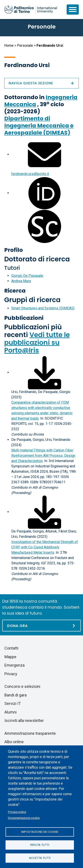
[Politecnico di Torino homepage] (31, 10)
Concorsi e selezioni (22, 686)
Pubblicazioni (24, 318)
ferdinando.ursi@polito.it (30, 174)
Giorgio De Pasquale (27, 276)
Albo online (14, 742)
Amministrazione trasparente (30, 733)
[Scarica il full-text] (44, 372)
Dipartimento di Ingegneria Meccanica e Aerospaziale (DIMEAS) (39, 126)
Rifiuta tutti (40, 845)
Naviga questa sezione (41, 83)
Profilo (14, 250)
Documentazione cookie (24, 818)
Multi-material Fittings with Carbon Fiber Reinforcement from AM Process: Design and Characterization (43, 456)
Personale (25, 45)
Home (9, 45)
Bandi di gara (15, 695)
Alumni (11, 712)
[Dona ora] (41, 626)
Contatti (11, 648)
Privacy (11, 674)
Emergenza (14, 665)
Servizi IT (13, 703)
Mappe (10, 657)
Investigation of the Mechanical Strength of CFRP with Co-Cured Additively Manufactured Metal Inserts (45, 547)
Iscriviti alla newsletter (24, 720)
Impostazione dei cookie (40, 832)
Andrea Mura (21, 281)
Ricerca (15, 291)
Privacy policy (17, 812)
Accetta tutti (40, 858)
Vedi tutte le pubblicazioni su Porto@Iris (37, 343)
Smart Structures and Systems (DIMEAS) (43, 308)
